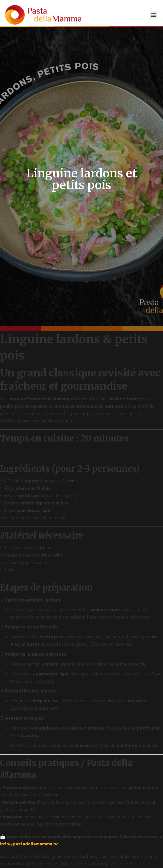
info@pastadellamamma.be (29, 844)
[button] (154, 15)
